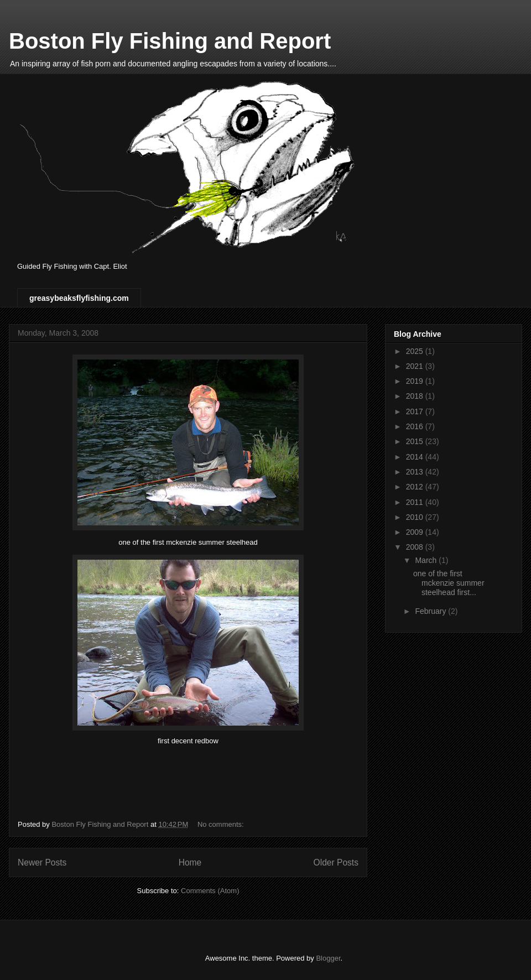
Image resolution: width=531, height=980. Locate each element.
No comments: (222, 824)
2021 (416, 366)
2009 (416, 532)
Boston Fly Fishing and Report (170, 41)
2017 (416, 411)
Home (190, 862)
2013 (416, 472)
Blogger (328, 958)
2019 (416, 381)
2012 (416, 487)
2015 (416, 441)
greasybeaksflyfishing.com (79, 298)
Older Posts (336, 862)
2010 (416, 517)
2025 (416, 351)
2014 (416, 457)
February (431, 611)
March (427, 560)
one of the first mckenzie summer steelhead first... (449, 583)
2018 (416, 396)
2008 (416, 547)
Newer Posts (42, 862)
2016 (416, 426)
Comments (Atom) (210, 891)
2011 (416, 502)
